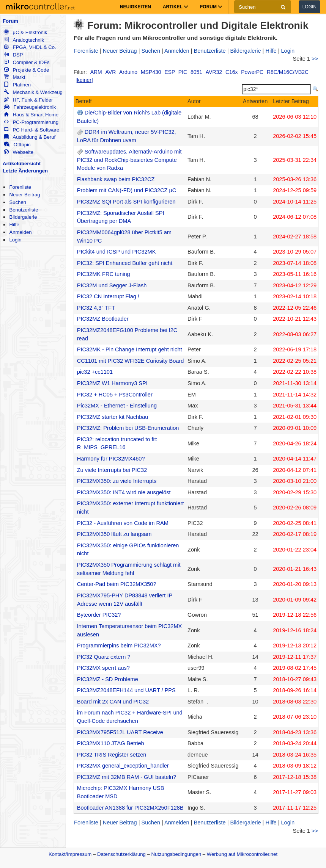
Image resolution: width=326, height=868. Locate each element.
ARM (96, 72)
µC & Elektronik (25, 32)
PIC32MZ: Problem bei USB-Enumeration (128, 428)
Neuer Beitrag (24, 195)
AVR (111, 72)
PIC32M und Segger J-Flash (112, 285)
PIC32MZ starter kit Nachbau (113, 417)
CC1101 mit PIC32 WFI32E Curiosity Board (131, 361)
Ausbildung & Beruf (30, 137)
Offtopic (17, 145)
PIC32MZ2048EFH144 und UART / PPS (126, 690)
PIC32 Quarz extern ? (104, 657)
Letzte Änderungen (25, 171)
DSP (13, 55)
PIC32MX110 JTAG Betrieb (111, 743)
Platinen (17, 85)
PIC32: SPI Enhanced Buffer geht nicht (125, 263)
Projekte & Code (26, 70)
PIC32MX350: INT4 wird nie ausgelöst (124, 492)
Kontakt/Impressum (70, 854)
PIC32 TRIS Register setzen (112, 755)
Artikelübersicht (22, 164)
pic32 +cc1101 (95, 372)
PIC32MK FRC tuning (104, 274)
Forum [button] (211, 7)
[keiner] (84, 80)
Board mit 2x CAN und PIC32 (113, 702)
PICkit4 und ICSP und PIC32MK (117, 252)
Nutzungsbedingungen (176, 854)
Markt (14, 77)
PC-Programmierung (31, 122)
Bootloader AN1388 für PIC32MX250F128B (130, 808)
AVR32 (214, 72)
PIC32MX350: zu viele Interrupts (117, 481)
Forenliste (20, 187)
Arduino (128, 72)
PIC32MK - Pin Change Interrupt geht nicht (130, 349)
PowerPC (252, 72)
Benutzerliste (24, 210)
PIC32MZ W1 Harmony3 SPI (112, 383)
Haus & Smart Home (31, 115)
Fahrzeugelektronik (30, 107)
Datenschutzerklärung (121, 854)
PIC (183, 72)
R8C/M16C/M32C (288, 72)
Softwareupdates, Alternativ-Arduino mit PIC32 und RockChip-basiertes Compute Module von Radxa (129, 160)
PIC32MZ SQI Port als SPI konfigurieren (126, 202)
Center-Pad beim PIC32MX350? (117, 584)
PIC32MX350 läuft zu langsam (114, 534)
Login (309, 7)
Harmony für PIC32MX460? (111, 459)
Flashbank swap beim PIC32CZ (116, 179)
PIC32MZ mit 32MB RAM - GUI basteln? (127, 777)
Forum (10, 21)
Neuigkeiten (135, 7)
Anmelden (20, 232)
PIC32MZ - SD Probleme (108, 679)
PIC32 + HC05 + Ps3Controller (115, 395)
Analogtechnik (24, 40)
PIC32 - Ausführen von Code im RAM (123, 523)
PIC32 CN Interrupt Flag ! (108, 296)
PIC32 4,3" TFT (96, 308)
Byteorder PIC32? (99, 615)
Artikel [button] (176, 7)
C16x (232, 72)
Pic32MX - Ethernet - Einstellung (117, 406)
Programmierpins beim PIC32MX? (119, 646)
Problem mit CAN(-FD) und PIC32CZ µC (127, 190)
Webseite (19, 152)
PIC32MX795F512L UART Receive (120, 732)
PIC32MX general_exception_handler (123, 766)
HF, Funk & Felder (28, 100)
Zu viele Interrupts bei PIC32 (112, 470)
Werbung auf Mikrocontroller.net (242, 854)
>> (315, 59)
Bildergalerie (23, 217)
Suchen (18, 202)
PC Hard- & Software (31, 130)
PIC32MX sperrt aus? (103, 668)
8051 (196, 72)
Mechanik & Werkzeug (33, 92)
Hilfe (14, 225)
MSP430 (151, 72)
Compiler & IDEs (27, 62)
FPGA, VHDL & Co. (30, 47)
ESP (170, 72)
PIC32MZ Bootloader (103, 319)
